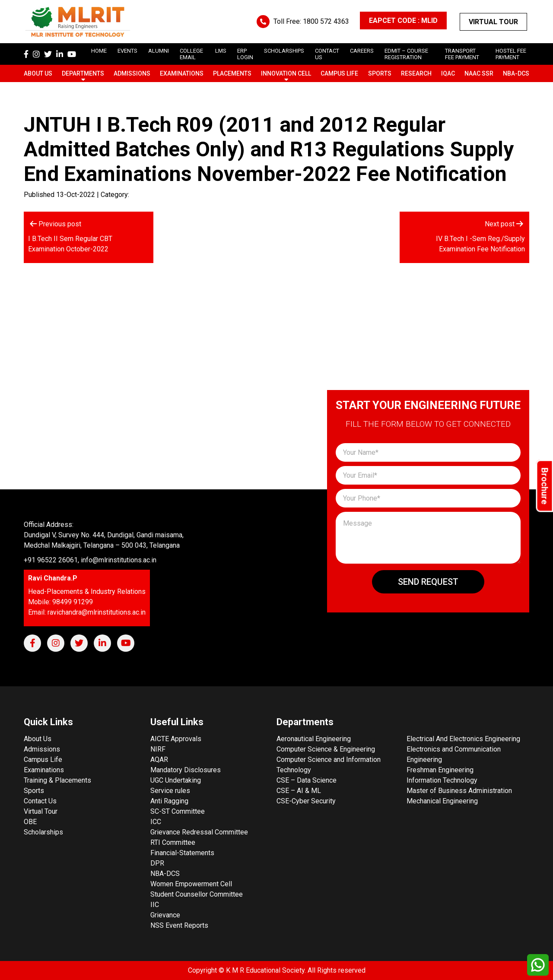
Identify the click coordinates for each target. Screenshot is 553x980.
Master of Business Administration (459, 791)
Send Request (428, 582)
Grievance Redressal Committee (199, 832)
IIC (155, 905)
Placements (232, 73)
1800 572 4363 (326, 21)
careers (362, 51)
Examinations (182, 73)
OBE (30, 822)
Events (127, 51)
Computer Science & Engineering (326, 749)
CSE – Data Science (307, 780)
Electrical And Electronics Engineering (463, 739)
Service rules (170, 791)
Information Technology (442, 780)
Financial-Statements (182, 853)
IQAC (448, 73)
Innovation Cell (286, 73)
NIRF (158, 749)
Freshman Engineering (440, 770)
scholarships (284, 51)
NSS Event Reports (179, 925)
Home (99, 51)
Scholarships (43, 832)
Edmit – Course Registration (406, 54)
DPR (157, 863)
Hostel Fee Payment (511, 54)
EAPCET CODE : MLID (403, 21)
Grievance (165, 915)
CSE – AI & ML (299, 791)
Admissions (132, 73)
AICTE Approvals (176, 739)
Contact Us (40, 801)
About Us (38, 73)
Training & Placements (57, 780)
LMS (221, 51)
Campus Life (339, 73)
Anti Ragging (169, 801)
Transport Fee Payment (462, 54)
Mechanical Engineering (442, 801)
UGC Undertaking (176, 780)
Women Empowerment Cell (191, 884)
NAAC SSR (479, 73)
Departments (83, 73)
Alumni (159, 51)
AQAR (159, 760)
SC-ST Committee (178, 811)
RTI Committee (173, 842)
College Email (191, 54)
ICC (156, 822)
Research (416, 73)
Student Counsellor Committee (197, 894)
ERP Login (245, 54)
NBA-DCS (516, 73)
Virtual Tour (493, 22)
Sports (380, 73)
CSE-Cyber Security (306, 801)
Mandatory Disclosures (186, 770)
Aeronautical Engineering (314, 739)
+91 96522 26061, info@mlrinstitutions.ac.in (90, 560)
